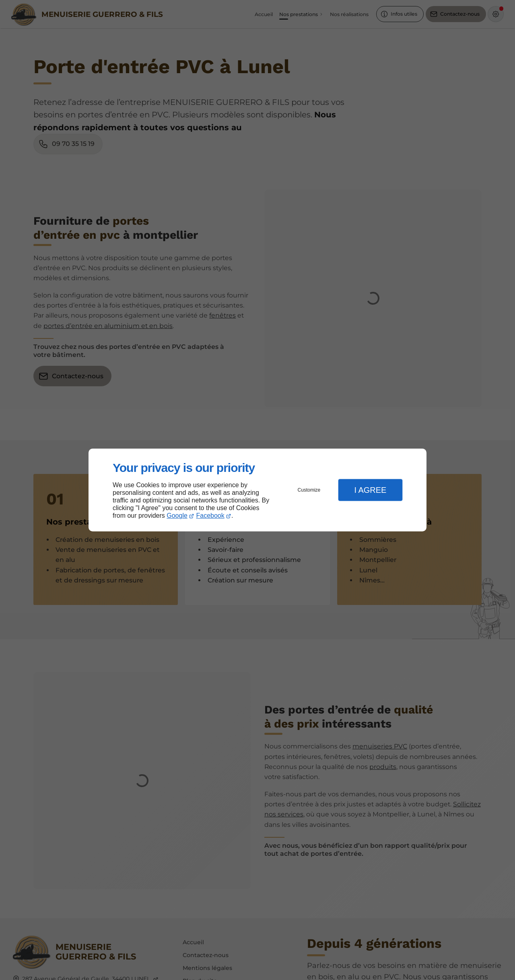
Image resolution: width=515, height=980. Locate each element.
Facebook (210, 516)
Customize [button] (309, 490)
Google (177, 516)
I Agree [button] (370, 490)
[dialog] (257, 490)
